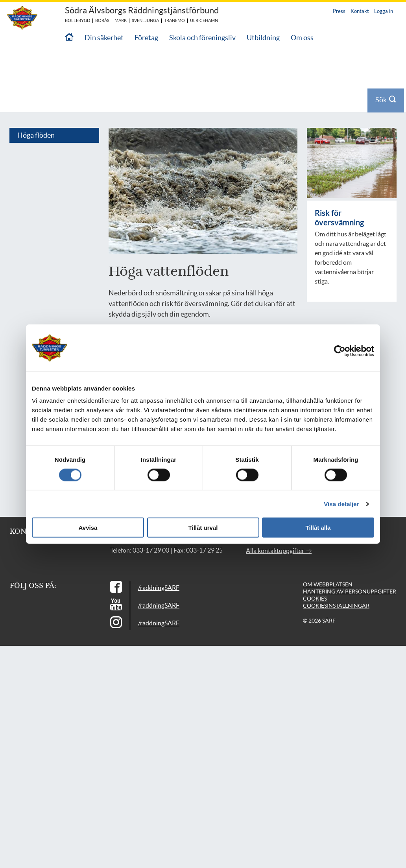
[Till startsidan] (69, 38)
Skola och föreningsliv (202, 38)
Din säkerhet (104, 38)
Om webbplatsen (328, 568)
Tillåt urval (203, 528)
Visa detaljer (341, 504)
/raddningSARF (159, 571)
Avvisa (88, 528)
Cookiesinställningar (336, 590)
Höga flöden (36, 119)
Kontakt (360, 11)
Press (339, 11)
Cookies (315, 582)
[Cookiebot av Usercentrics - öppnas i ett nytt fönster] (345, 351)
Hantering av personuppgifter (350, 575)
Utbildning (263, 38)
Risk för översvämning (339, 202)
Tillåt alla (318, 528)
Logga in (384, 11)
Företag (146, 38)
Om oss (302, 38)
